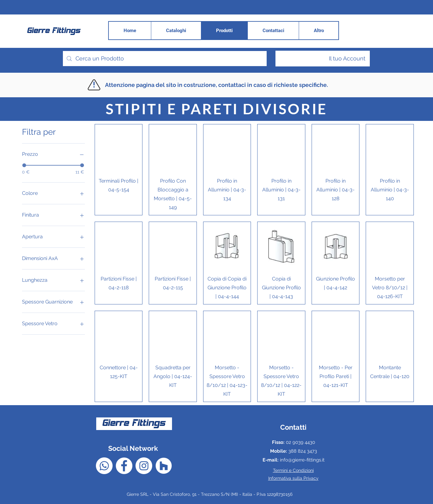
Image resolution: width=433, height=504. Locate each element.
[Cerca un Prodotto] (164, 59)
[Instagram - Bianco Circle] (144, 466)
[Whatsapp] (104, 466)
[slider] (24, 165)
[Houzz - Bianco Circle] (164, 466)
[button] (319, 31)
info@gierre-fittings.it (302, 460)
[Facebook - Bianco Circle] (124, 466)
